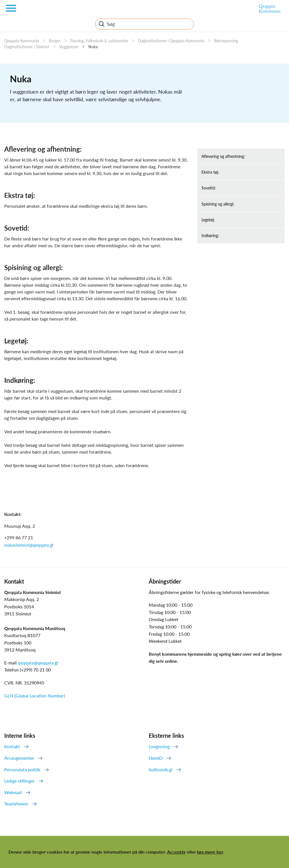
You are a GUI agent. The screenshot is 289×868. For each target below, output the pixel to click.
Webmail (13, 792)
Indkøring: (210, 236)
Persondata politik (22, 769)
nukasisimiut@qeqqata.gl (29, 545)
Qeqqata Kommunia (22, 41)
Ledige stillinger (19, 781)
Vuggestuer (69, 47)
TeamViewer (16, 804)
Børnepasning (226, 41)
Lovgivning (159, 746)
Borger (55, 41)
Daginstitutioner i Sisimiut (27, 47)
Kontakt (12, 746)
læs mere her (210, 852)
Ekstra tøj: (210, 172)
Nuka (93, 47)
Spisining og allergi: (218, 204)
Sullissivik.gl (161, 769)
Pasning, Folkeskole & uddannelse (99, 41)
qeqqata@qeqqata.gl (38, 663)
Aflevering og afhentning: (223, 156)
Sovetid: (209, 188)
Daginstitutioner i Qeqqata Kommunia (171, 41)
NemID (156, 758)
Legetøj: (208, 220)
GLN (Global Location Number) (35, 696)
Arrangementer (19, 758)
